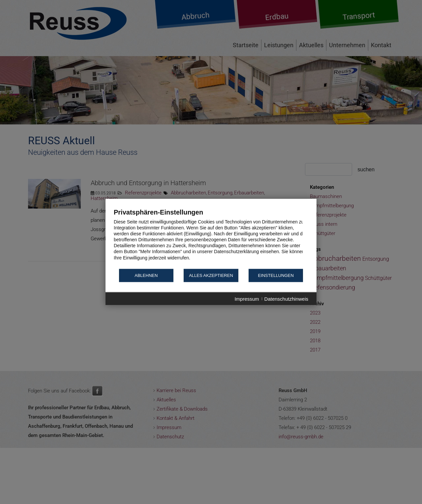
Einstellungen (276, 275)
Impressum (247, 299)
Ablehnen (146, 275)
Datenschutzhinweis (286, 299)
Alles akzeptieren (211, 275)
